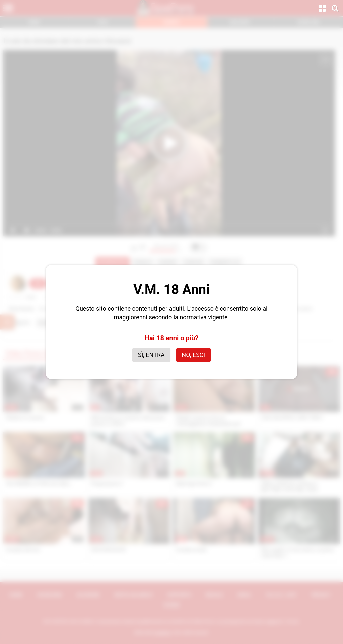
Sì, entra (151, 355)
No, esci (193, 355)
